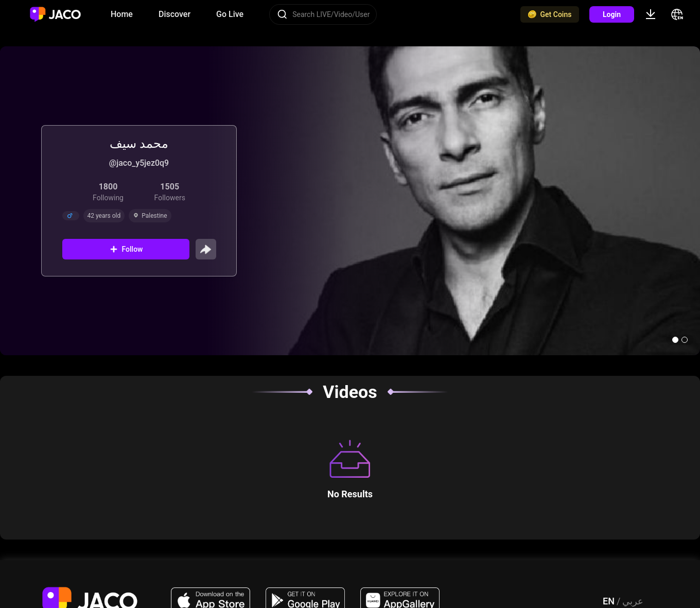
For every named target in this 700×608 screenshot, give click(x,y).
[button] (675, 340)
